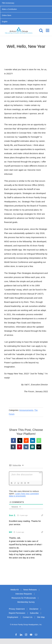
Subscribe (34, 613)
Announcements (26, 410)
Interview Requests (24, 594)
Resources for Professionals (24, 598)
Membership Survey (26, 602)
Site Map (41, 617)
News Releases (30, 590)
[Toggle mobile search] (41, 30)
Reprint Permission (17, 613)
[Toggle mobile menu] (48, 30)
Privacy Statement (17, 609)
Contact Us (28, 617)
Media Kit (15, 590)
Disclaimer (34, 609)
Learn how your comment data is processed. (24, 495)
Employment (13, 617)
